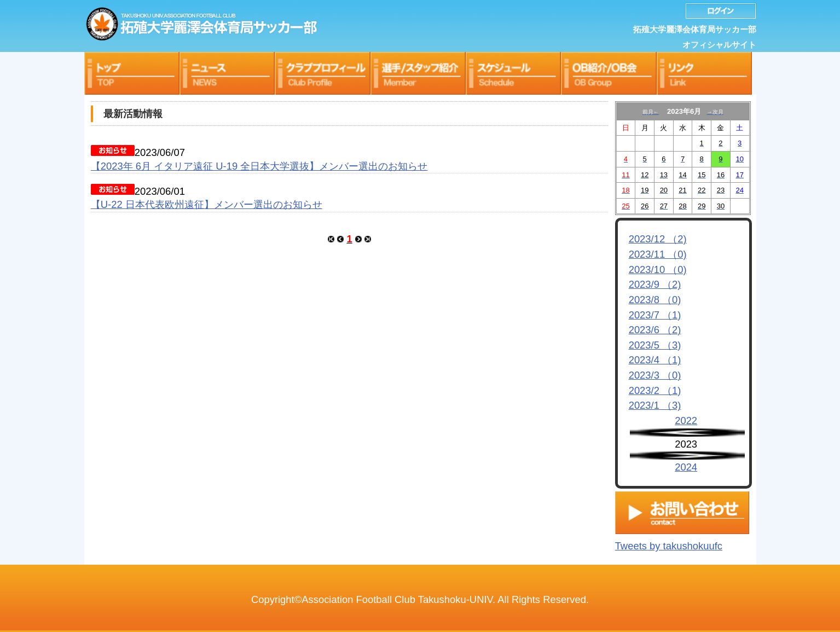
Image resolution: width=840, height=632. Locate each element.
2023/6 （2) (655, 330)
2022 (686, 421)
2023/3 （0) (655, 375)
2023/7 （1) (655, 315)
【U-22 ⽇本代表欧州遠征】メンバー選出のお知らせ (207, 204)
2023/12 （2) (658, 239)
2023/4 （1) (655, 360)
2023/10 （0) (658, 269)
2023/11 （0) (658, 254)
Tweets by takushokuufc (669, 543)
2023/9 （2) (655, 284)
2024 (686, 467)
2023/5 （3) (655, 345)
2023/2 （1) (655, 390)
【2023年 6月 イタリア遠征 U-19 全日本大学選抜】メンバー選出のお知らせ (259, 166)
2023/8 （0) (655, 300)
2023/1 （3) (655, 405)
